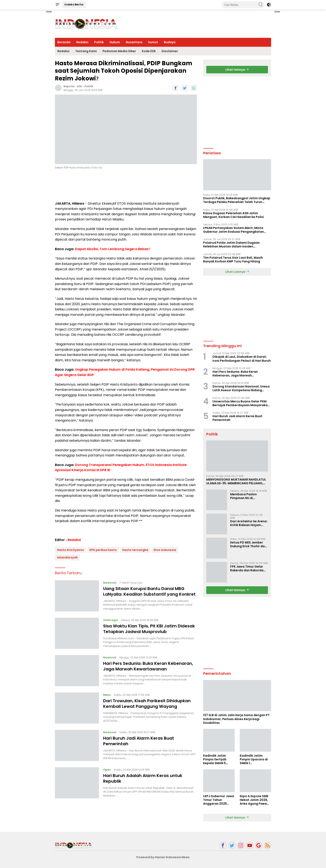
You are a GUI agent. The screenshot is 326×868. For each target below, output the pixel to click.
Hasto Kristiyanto (70, 550)
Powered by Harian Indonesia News (163, 857)
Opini (107, 770)
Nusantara (134, 42)
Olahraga (110, 620)
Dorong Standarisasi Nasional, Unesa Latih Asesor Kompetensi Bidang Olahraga (241, 388)
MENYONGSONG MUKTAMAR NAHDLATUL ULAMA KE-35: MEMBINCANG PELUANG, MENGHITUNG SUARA (236, 481)
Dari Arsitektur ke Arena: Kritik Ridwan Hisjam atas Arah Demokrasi (249, 523)
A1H (79, 86)
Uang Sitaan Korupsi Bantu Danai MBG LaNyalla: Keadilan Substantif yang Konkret (149, 591)
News (107, 695)
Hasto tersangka (135, 550)
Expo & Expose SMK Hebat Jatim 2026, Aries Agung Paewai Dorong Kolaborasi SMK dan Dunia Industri (255, 800)
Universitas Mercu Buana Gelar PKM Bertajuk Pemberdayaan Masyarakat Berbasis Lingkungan (241, 403)
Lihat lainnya (237, 70)
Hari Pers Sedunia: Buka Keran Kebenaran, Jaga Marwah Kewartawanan (148, 666)
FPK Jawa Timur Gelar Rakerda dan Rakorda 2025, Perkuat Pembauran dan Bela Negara (247, 568)
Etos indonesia (165, 550)
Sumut (153, 42)
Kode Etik (149, 51)
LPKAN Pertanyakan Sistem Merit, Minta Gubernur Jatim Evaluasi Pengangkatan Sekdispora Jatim (233, 230)
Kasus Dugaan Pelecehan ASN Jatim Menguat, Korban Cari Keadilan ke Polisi (233, 215)
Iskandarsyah (67, 557)
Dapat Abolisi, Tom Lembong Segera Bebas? (113, 249)
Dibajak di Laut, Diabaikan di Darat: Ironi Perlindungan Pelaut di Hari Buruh (242, 359)
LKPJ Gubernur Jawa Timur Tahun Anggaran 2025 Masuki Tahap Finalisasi (219, 800)
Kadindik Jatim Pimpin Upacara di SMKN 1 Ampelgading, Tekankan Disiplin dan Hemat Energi (254, 759)
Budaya (170, 42)
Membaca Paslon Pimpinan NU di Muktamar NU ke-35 (245, 496)
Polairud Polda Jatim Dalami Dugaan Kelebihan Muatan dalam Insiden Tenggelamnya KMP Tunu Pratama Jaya (233, 245)
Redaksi (82, 42)
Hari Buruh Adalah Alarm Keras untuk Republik (143, 778)
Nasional (110, 583)
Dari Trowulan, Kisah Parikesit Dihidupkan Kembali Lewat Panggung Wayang (147, 703)
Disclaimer (170, 51)
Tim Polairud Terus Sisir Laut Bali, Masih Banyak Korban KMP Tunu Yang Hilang (233, 259)
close (49, 12)
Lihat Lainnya (237, 272)
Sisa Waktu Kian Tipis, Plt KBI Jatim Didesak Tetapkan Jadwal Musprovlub (149, 629)
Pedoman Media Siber (119, 51)
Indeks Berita (74, 4)
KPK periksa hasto (103, 550)
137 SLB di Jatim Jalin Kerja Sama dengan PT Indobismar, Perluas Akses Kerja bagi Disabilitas (236, 719)
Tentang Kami (86, 51)
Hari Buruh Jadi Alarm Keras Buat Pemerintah (139, 741)
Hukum (115, 42)
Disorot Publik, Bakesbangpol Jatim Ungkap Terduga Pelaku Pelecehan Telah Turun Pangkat (237, 200)
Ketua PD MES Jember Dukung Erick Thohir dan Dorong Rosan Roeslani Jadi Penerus (248, 544)
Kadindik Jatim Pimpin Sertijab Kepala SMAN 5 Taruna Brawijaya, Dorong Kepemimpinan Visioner (217, 759)
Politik (99, 42)
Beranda (64, 42)
